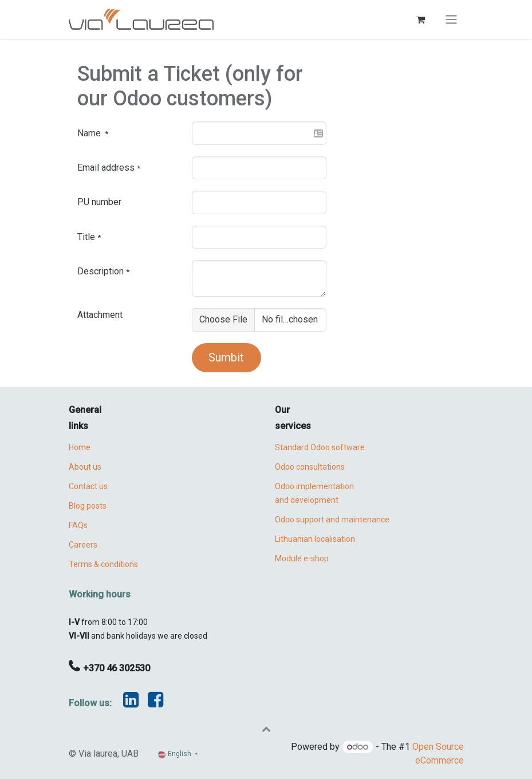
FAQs (78, 525)
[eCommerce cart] (421, 19)
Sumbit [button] (226, 357)
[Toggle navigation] (451, 20)
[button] (266, 729)
